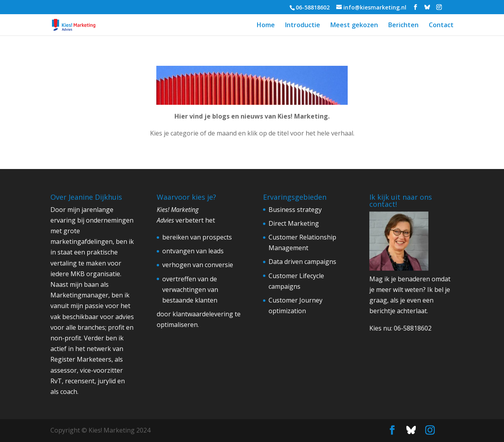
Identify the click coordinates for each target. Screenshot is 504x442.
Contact (441, 26)
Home (266, 26)
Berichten (403, 26)
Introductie (303, 26)
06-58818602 (413, 328)
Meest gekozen (354, 26)
